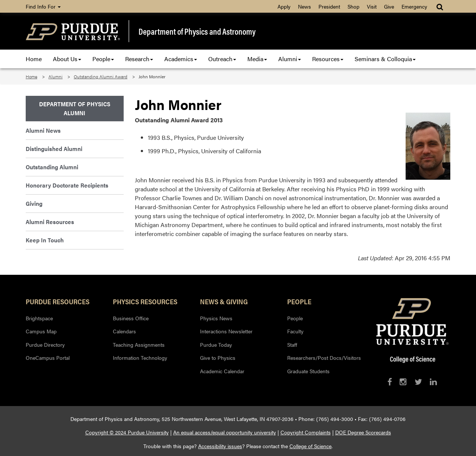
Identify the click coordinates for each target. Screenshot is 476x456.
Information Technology (140, 358)
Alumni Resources (50, 222)
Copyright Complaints (306, 432)
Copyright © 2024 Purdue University (127, 432)
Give (389, 6)
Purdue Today (216, 345)
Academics (181, 59)
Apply (284, 6)
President (329, 6)
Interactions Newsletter (226, 331)
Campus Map (41, 331)
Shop (353, 6)
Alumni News (43, 130)
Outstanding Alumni (52, 167)
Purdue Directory (45, 345)
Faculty (295, 331)
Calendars (124, 331)
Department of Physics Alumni (75, 108)
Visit (372, 6)
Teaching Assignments (139, 345)
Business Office (131, 318)
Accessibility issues (220, 446)
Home (34, 59)
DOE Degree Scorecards (363, 432)
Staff (292, 345)
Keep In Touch (45, 240)
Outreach (222, 59)
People (103, 59)
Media (257, 59)
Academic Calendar (222, 371)
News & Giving (224, 301)
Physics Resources (145, 301)
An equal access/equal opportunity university (225, 432)
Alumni (290, 59)
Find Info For (43, 6)
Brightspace (39, 318)
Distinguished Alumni (54, 149)
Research (139, 59)
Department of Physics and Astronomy (197, 31)
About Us (67, 59)
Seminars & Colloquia (385, 59)
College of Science (310, 446)
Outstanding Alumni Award (101, 76)
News (304, 6)
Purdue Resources (58, 301)
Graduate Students (308, 371)
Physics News (216, 318)
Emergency (414, 6)
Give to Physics (218, 358)
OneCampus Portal (48, 358)
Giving (34, 203)
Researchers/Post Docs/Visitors (324, 358)
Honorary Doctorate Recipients (67, 185)
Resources (328, 59)
